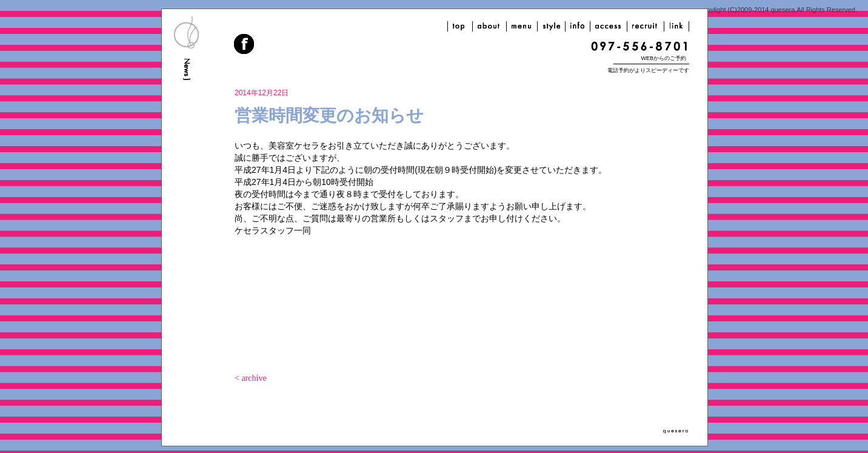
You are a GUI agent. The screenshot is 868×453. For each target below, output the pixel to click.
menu (522, 26)
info (578, 26)
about (489, 26)
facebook (245, 45)
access (609, 26)
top (460, 26)
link (676, 26)
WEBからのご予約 (663, 58)
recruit (646, 26)
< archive (251, 378)
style (551, 26)
